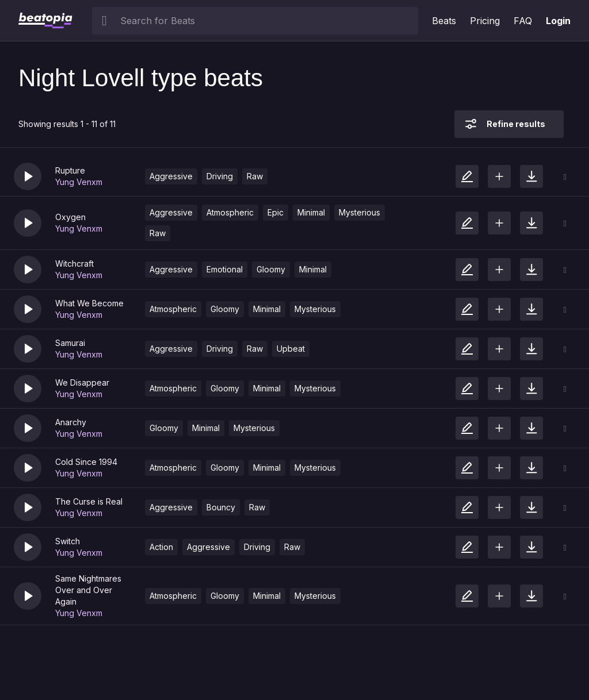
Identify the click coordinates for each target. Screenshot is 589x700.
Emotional (225, 269)
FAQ (523, 21)
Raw (255, 176)
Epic (276, 212)
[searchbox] (267, 21)
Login (558, 21)
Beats (444, 21)
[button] (28, 176)
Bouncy (221, 507)
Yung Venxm (79, 182)
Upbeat (291, 349)
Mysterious (359, 212)
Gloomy (271, 269)
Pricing (485, 21)
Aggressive (171, 176)
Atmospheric (230, 212)
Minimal (311, 212)
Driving (220, 176)
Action (161, 547)
